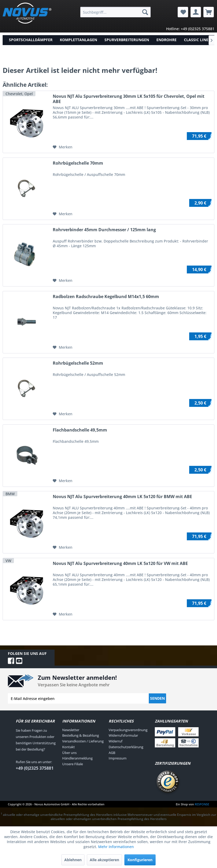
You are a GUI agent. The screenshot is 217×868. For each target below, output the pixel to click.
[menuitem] (116, 12)
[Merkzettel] (183, 12)
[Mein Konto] (196, 12)
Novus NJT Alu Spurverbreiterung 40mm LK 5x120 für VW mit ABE (120, 564)
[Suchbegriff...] (116, 12)
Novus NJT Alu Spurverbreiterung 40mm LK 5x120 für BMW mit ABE (122, 497)
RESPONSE (202, 804)
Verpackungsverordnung (128, 730)
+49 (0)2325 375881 (35, 768)
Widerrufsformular (123, 735)
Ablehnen (73, 860)
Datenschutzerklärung (126, 747)
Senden (157, 698)
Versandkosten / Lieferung (83, 741)
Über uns (69, 753)
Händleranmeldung (77, 758)
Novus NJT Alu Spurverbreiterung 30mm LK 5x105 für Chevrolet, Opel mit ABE (129, 99)
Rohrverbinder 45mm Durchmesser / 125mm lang (104, 230)
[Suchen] (145, 12)
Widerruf (116, 741)
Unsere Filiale (73, 764)
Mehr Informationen (116, 847)
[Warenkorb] (209, 12)
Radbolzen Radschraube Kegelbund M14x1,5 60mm (106, 297)
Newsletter (71, 730)
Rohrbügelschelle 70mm (78, 163)
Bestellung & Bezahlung (81, 735)
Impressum (118, 758)
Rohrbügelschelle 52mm (78, 363)
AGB (112, 753)
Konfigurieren (140, 860)
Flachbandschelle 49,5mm (80, 430)
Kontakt (68, 747)
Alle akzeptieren (104, 860)
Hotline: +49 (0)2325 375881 (190, 29)
